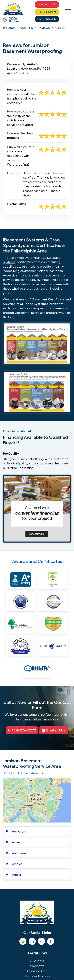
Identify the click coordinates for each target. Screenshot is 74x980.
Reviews (44, 28)
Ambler (17, 864)
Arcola (16, 875)
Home (9, 28)
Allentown (19, 853)
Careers (38, 961)
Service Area (38, 971)
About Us (26, 28)
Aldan (16, 842)
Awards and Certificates (37, 561)
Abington (19, 831)
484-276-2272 (22, 730)
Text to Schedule (47, 19)
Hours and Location (38, 976)
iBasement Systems (23, 257)
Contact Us (47, 5)
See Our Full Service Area (23, 773)
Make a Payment (47, 12)
